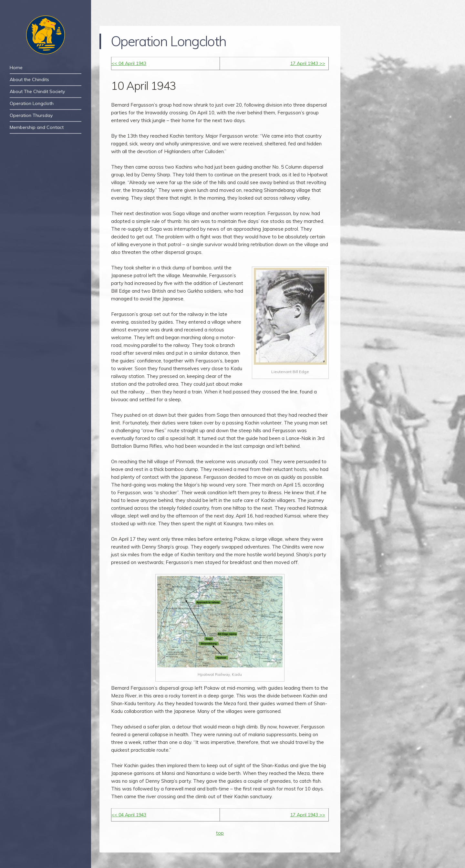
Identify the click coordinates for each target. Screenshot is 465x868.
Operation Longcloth (32, 103)
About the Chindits (29, 79)
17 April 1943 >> (308, 63)
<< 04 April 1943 (129, 63)
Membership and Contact (37, 127)
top (220, 833)
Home (16, 68)
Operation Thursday (31, 115)
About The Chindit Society (37, 91)
